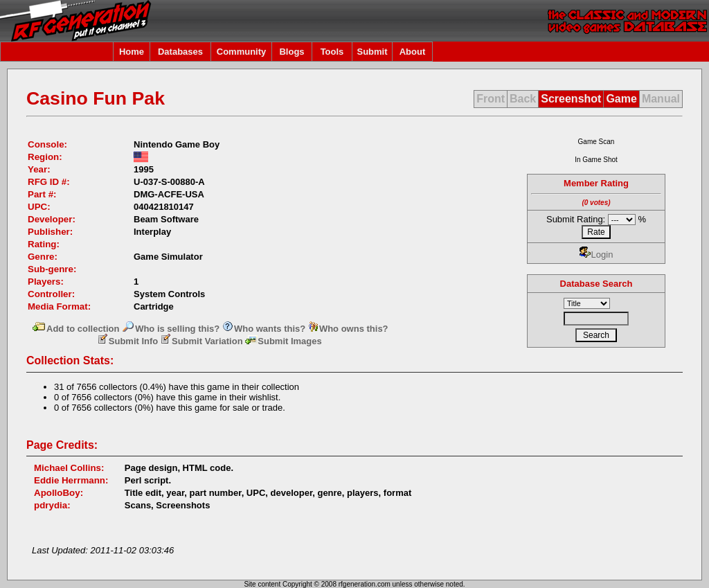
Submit (372, 52)
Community (242, 52)
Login (596, 255)
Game (621, 99)
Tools (332, 52)
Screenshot (571, 99)
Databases (180, 52)
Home (132, 52)
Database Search (596, 284)
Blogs (291, 52)
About (413, 52)
